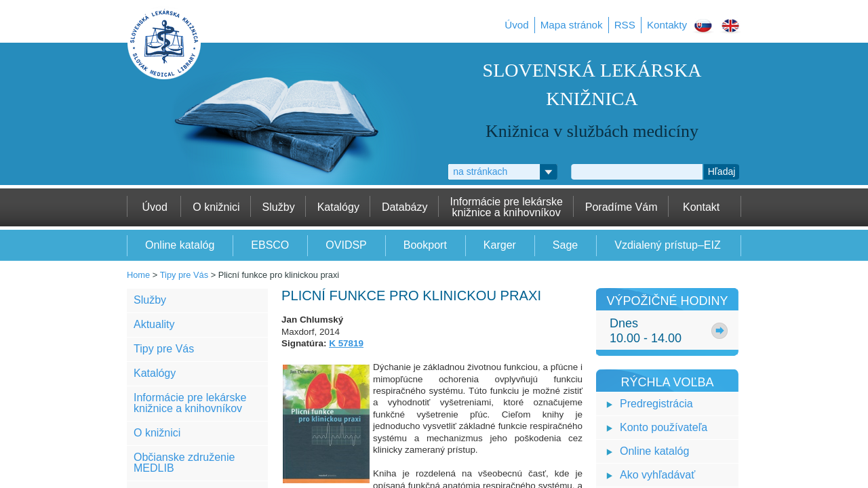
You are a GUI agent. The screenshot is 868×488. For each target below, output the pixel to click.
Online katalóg (654, 451)
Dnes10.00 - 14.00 (646, 331)
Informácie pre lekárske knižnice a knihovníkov (190, 403)
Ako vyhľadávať (657, 475)
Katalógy (155, 373)
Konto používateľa (664, 427)
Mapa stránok (572, 25)
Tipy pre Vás (184, 275)
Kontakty (667, 25)
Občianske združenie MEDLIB (184, 463)
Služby (150, 300)
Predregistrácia (656, 404)
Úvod (516, 25)
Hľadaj (722, 171)
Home (138, 275)
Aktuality (154, 324)
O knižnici (157, 433)
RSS (625, 25)
